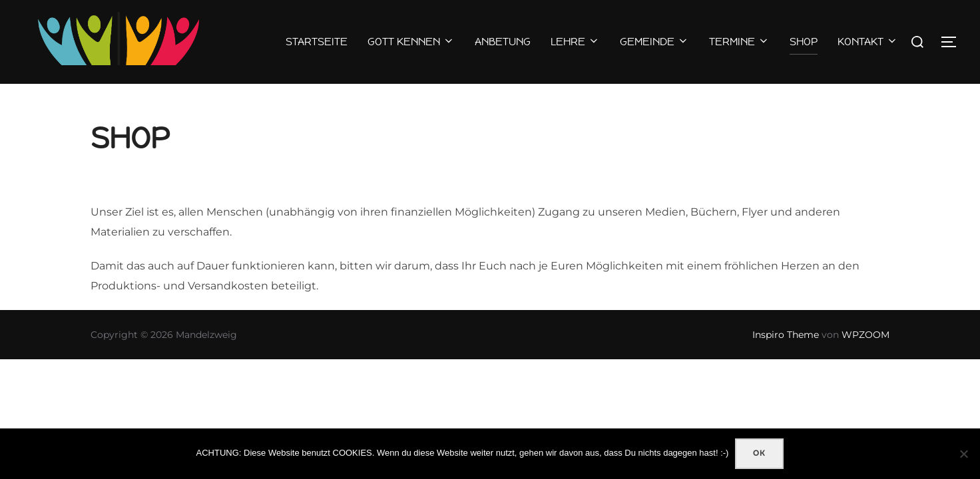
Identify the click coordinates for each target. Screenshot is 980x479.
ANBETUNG (503, 42)
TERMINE (739, 42)
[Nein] (963, 454)
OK (759, 453)
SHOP (804, 42)
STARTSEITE (317, 42)
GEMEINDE (654, 42)
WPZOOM (865, 361)
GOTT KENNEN (411, 42)
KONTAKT (868, 42)
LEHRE (575, 42)
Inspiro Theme (786, 361)
